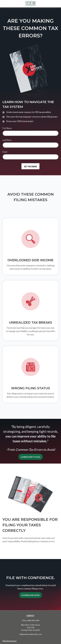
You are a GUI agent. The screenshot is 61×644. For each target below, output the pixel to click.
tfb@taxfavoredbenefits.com (30, 634)
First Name (7, 128)
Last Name (7, 140)
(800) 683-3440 (33, 620)
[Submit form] (31, 166)
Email (5, 152)
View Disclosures (9, 641)
